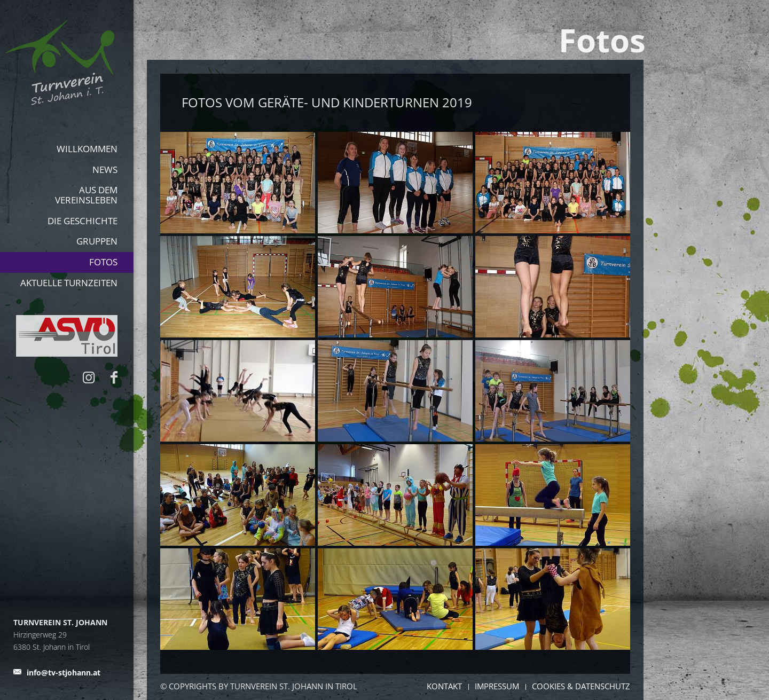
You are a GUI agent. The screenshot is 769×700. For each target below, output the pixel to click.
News (105, 170)
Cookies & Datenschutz (581, 686)
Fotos (103, 262)
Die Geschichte (83, 221)
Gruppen (97, 241)
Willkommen (87, 149)
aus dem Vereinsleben (86, 195)
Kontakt (444, 686)
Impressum (497, 686)
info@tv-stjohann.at (64, 673)
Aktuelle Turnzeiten (69, 283)
